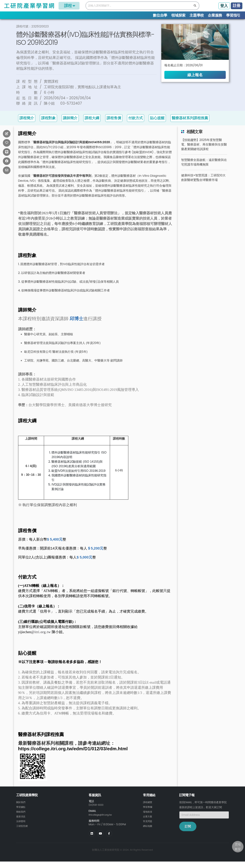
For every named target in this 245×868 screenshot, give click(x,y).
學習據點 (22, 813)
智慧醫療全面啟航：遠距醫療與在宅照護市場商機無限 (204, 169)
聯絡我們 (22, 818)
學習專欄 (148, 813)
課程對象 (48, 125)
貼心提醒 (157, 125)
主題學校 (197, 15)
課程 (69, 6)
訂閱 (188, 833)
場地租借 (148, 818)
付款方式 (136, 125)
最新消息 (22, 822)
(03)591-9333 (98, 812)
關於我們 (22, 809)
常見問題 (148, 827)
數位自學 (160, 15)
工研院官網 (23, 832)
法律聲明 (22, 827)
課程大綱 (92, 125)
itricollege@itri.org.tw (103, 821)
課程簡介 (27, 125)
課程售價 (114, 125)
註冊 (237, 6)
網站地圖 (148, 832)
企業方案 (148, 822)
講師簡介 (70, 125)
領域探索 (178, 15)
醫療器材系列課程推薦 (190, 125)
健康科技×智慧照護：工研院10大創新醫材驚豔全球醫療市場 (203, 184)
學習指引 (233, 15)
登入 (224, 6)
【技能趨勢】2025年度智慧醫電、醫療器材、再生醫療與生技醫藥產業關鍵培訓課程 (204, 151)
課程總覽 (31, 23)
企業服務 (215, 15)
